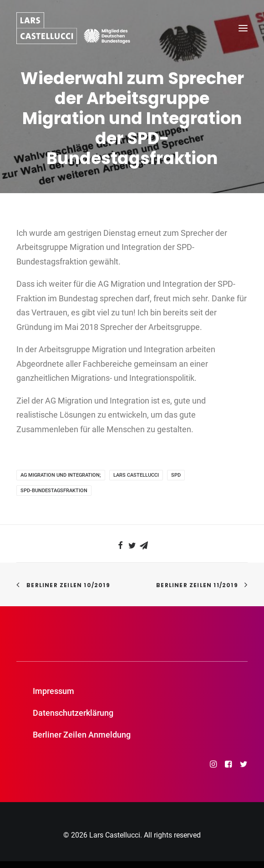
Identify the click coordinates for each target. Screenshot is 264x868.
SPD (176, 475)
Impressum (53, 691)
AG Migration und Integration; (61, 475)
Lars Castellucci (136, 475)
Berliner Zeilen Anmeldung (82, 735)
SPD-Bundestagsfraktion (54, 491)
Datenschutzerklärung (73, 713)
